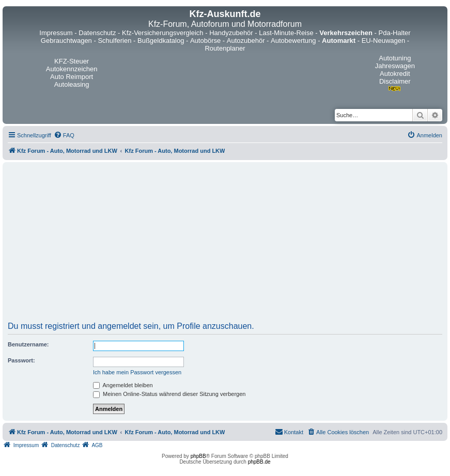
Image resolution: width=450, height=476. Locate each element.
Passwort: (21, 360)
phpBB (198, 456)
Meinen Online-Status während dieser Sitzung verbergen (169, 394)
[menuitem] (64, 135)
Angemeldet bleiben (123, 385)
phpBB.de (259, 462)
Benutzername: (28, 344)
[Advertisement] (225, 245)
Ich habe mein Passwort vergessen (137, 372)
